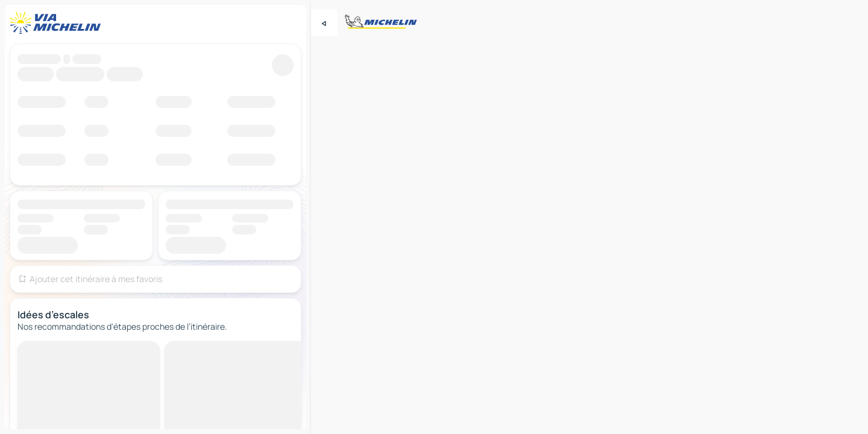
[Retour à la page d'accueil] (58, 23)
